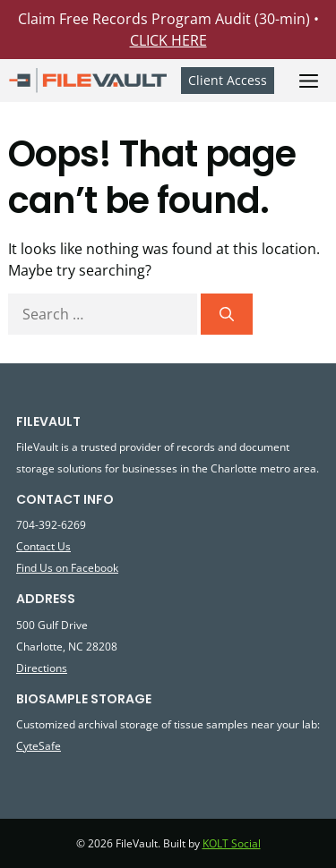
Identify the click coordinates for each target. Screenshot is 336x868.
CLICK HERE (168, 40)
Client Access (228, 80)
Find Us (36, 567)
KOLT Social (232, 843)
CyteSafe (39, 745)
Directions (42, 668)
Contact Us (43, 546)
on (62, 567)
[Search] (227, 314)
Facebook (93, 567)
